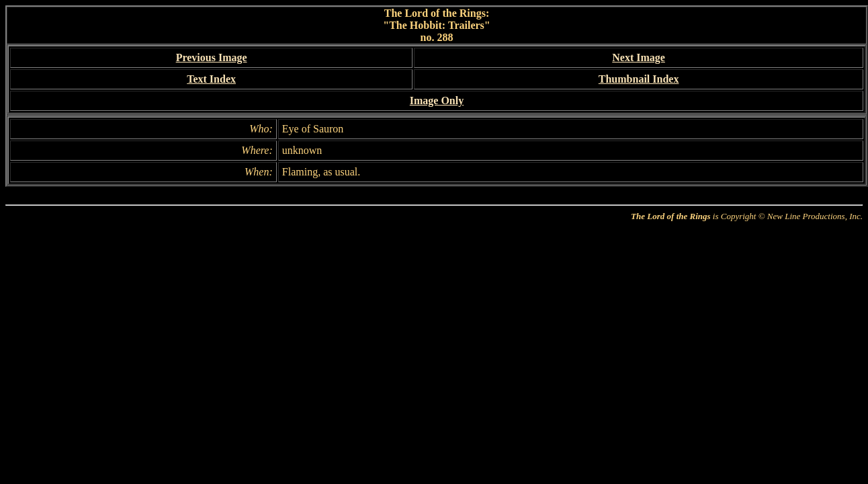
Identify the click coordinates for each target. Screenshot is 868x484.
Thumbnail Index (639, 79)
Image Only (437, 100)
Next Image (639, 57)
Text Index (211, 79)
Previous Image (212, 57)
